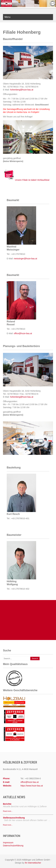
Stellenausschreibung (14, 818)
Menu (7, 17)
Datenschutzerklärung (13, 846)
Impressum (8, 843)
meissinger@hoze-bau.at (25, 259)
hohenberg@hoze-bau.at (22, 90)
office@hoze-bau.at (23, 333)
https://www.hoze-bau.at (32, 786)
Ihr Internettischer (33, 863)
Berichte (7, 804)
